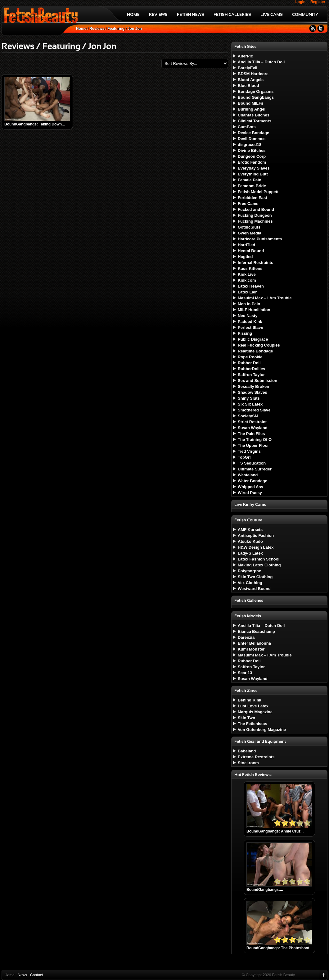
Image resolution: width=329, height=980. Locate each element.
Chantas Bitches (254, 115)
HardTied (246, 245)
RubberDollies (251, 369)
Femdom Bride (252, 186)
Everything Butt (253, 174)
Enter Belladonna (254, 643)
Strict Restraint (252, 422)
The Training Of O (255, 440)
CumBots (247, 127)
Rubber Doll (249, 363)
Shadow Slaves (252, 392)
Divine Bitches (252, 150)
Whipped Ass (250, 487)
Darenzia (246, 637)
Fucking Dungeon (255, 215)
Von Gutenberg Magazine (262, 730)
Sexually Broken (253, 386)
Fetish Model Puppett (258, 192)
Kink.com (247, 280)
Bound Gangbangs (256, 97)
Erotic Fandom (252, 162)
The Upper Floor (253, 445)
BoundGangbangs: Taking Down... (35, 124)
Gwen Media (250, 233)
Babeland (247, 751)
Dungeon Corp (252, 156)
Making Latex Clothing (259, 565)
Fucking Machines (255, 221)
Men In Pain (249, 304)
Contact (36, 975)
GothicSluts (249, 227)
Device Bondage (253, 133)
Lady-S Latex (250, 553)
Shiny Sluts (249, 398)
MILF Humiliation (254, 310)
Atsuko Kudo (250, 541)
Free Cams (248, 204)
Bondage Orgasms (256, 91)
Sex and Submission (257, 381)
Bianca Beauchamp (256, 631)
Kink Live (247, 274)
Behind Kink (250, 700)
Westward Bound (254, 589)
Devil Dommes (252, 139)
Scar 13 (245, 673)
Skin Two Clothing (255, 577)
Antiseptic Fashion (256, 535)
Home (81, 29)
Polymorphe (249, 571)
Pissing (245, 333)
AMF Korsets (250, 530)
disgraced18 (250, 145)
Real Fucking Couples (259, 345)
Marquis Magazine (255, 712)
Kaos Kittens (250, 268)
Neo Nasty (248, 316)
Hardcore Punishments (260, 239)
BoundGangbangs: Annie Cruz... (275, 831)
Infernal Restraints (255, 263)
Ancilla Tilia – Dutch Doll (261, 62)
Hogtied (245, 257)
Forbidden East (252, 198)
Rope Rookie (250, 357)
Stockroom (248, 763)
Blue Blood (248, 86)
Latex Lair (247, 292)
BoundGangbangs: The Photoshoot (278, 948)
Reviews (97, 29)
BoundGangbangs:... (265, 890)
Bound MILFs (250, 103)
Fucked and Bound (256, 209)
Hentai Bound (251, 251)
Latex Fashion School (259, 559)
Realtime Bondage (255, 351)
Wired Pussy (250, 493)
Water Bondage (252, 481)
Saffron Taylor (251, 375)
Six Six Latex (250, 404)
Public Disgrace (253, 339)
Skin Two (246, 718)
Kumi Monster (251, 649)
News (22, 975)
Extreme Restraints (256, 757)
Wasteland (248, 475)
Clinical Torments (255, 121)
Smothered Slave (254, 410)
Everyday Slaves (254, 168)
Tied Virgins (249, 451)
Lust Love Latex (253, 706)
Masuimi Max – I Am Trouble (265, 298)
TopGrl (244, 457)
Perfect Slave (250, 327)
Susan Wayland (253, 428)
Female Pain (250, 180)
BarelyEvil (248, 68)
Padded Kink (250, 322)
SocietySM (248, 416)
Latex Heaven (251, 286)
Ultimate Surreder (255, 469)
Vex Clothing (250, 583)
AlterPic (245, 56)
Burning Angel (252, 109)
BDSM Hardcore (253, 74)
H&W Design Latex (256, 547)
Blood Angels (251, 80)
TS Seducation (252, 463)
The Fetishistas (252, 724)
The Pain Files (251, 434)
